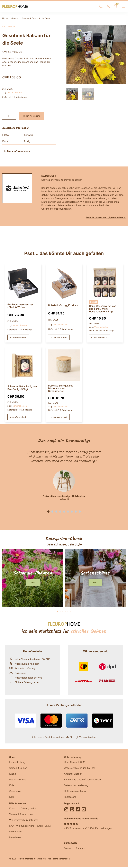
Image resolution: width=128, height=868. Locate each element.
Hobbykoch (15, 18)
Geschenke (15, 791)
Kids (12, 785)
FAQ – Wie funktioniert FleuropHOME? (30, 826)
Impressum (70, 797)
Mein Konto (15, 832)
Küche (13, 774)
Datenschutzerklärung (76, 785)
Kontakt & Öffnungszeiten (23, 808)
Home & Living (17, 762)
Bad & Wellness (18, 779)
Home (5, 18)
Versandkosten (15, 92)
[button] (48, 512)
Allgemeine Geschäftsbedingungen (83, 779)
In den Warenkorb (31, 116)
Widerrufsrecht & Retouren (24, 820)
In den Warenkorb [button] (18, 337)
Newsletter (15, 837)
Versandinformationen (21, 814)
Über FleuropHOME (75, 762)
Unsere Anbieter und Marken (80, 768)
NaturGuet (9, 26)
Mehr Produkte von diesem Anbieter (106, 218)
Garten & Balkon (18, 768)
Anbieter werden (73, 774)
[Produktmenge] (9, 116)
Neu (11, 797)
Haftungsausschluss (75, 791)
